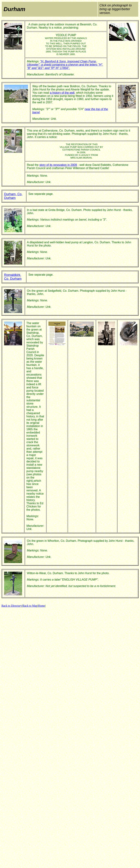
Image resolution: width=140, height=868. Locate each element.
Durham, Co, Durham (13, 196)
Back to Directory (12, 606)
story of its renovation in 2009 (58, 165)
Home (42, 606)
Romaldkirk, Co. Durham (13, 277)
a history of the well (62, 93)
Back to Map (30, 606)
